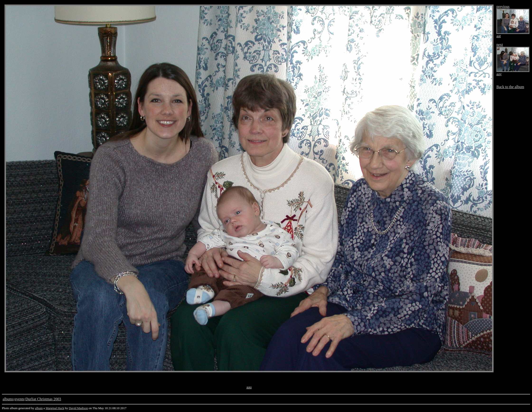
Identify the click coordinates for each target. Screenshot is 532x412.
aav (499, 74)
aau (249, 387)
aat (499, 36)
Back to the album (510, 87)
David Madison (78, 408)
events (20, 399)
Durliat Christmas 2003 (43, 399)
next (500, 45)
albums (8, 399)
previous (503, 7)
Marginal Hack (55, 408)
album (39, 408)
